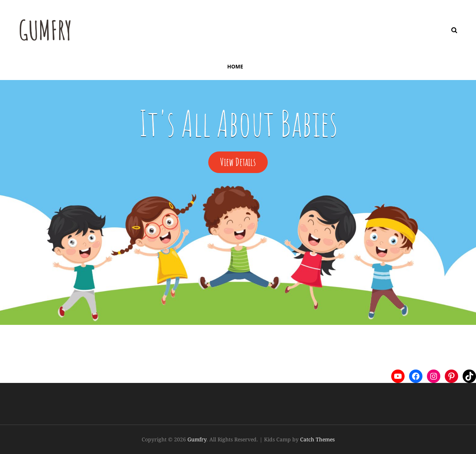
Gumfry (45, 30)
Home (235, 66)
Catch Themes (317, 439)
